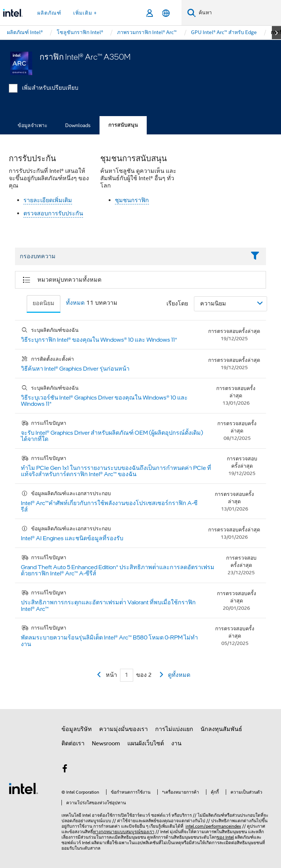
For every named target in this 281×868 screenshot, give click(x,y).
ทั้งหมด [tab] (75, 303)
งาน (176, 743)
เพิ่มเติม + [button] (85, 13)
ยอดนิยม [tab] (44, 303)
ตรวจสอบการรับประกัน (53, 214)
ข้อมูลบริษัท (77, 729)
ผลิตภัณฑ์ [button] (49, 13)
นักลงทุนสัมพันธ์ (221, 729)
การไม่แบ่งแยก (174, 729)
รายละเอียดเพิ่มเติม (48, 200)
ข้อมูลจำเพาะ (33, 125)
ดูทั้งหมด (179, 675)
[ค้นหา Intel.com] (238, 13)
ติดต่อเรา (73, 743)
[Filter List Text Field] (130, 257)
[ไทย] (166, 13)
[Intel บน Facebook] (65, 770)
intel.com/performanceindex (213, 826)
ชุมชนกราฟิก (132, 200)
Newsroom (106, 743)
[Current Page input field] (127, 675)
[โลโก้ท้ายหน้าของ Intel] (23, 788)
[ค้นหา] (192, 13)
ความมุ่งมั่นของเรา (123, 729)
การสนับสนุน (123, 125)
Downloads (78, 125)
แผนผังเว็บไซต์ (146, 743)
